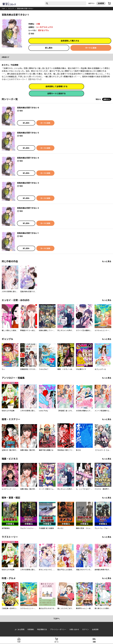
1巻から (98, 99)
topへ (57, 619)
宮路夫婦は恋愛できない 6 (28, 108)
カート (56, 642)
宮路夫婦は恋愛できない (25, 9)
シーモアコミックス (45, 27)
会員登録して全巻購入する (56, 86)
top (3, 9)
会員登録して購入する (70, 41)
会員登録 (101, 3)
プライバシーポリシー (58, 629)
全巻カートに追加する (56, 93)
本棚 (94, 642)
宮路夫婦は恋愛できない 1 (28, 233)
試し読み (49, 48)
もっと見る (107, 261)
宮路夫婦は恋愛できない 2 (28, 208)
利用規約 (31, 629)
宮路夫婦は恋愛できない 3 (28, 183)
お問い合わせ (74, 629)
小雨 (38, 24)
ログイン (91, 3)
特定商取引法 (42, 629)
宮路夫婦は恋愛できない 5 (28, 133)
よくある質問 (19, 629)
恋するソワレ (44, 30)
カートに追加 (91, 48)
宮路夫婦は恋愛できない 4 (28, 158)
